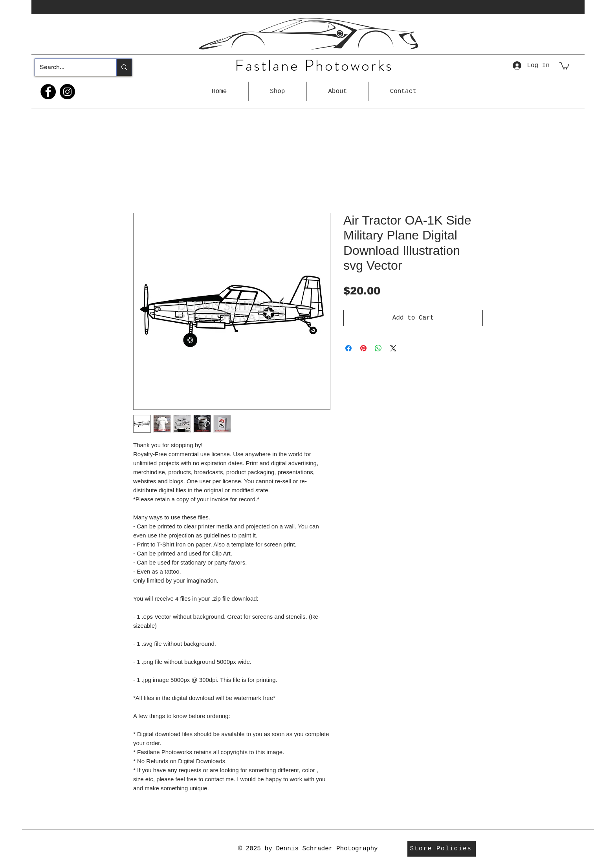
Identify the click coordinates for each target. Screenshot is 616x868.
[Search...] (70, 67)
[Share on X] (393, 348)
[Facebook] (48, 92)
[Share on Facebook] (348, 348)
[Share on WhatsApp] (378, 348)
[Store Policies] (442, 849)
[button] (278, 91)
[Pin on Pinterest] (363, 348)
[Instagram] (67, 92)
